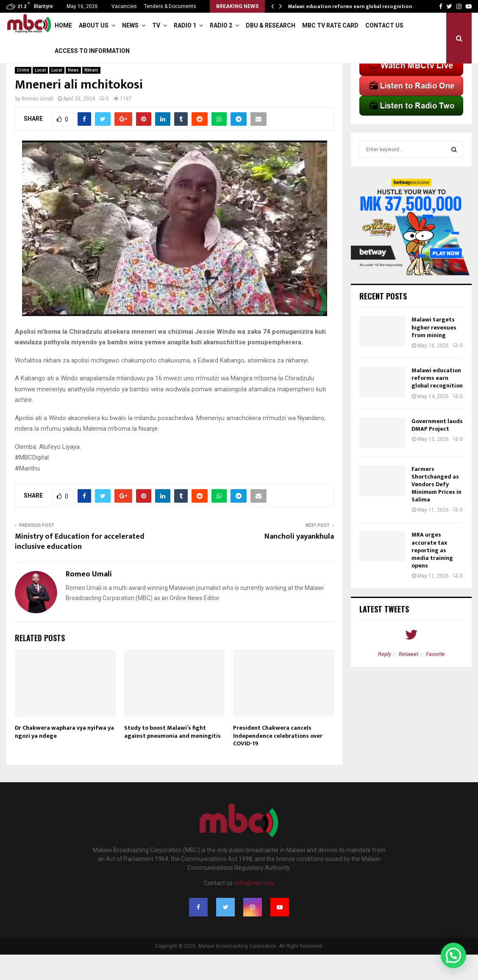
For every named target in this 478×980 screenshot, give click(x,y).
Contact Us (384, 25)
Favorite (435, 680)
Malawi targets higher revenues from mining (434, 353)
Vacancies (124, 6)
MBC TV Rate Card (330, 25)
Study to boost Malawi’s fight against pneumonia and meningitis (172, 757)
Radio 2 (221, 25)
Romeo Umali (38, 124)
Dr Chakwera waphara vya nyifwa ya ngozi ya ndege (64, 757)
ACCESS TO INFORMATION (92, 51)
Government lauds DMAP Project (437, 450)
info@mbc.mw (255, 908)
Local (40, 96)
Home (63, 25)
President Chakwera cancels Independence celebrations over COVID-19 (278, 761)
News (130, 25)
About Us (94, 25)
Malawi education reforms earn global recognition (350, 6)
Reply (385, 680)
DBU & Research (271, 25)
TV (156, 25)
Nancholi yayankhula (299, 562)
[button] (453, 955)
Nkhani (91, 96)
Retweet (409, 680)
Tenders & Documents (170, 6)
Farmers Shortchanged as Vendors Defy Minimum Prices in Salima (436, 510)
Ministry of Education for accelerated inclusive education (80, 567)
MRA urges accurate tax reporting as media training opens (432, 576)
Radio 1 (185, 25)
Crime (23, 96)
